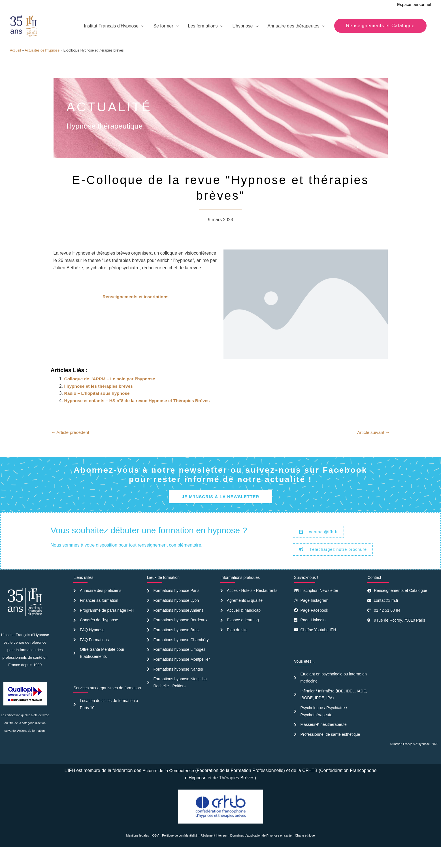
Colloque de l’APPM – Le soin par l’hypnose (111, 394)
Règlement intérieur (214, 854)
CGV (155, 854)
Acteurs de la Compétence (168, 789)
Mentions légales (138, 854)
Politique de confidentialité (180, 854)
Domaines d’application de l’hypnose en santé (261, 854)
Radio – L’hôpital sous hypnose (98, 409)
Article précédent (71, 448)
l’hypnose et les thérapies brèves (100, 401)
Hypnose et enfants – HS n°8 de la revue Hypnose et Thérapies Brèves (140, 416)
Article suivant (373, 448)
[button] (380, 33)
